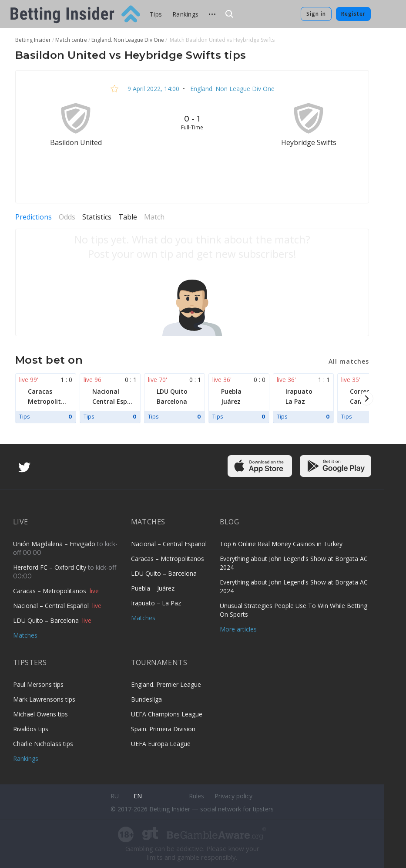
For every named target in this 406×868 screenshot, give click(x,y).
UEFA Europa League (161, 744)
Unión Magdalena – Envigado (55, 544)
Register (353, 14)
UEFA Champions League (167, 714)
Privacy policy (233, 796)
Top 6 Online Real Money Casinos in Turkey (281, 544)
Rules (196, 796)
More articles (238, 629)
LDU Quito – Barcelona (47, 620)
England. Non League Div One (232, 89)
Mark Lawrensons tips (44, 699)
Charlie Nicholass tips (43, 744)
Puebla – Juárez (153, 588)
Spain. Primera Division (163, 729)
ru (115, 796)
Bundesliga (146, 699)
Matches (25, 635)
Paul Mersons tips (38, 684)
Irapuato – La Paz (156, 603)
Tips (156, 14)
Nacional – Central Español (52, 606)
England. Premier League (166, 684)
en (138, 796)
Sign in (316, 14)
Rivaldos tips (31, 729)
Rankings (185, 14)
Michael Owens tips (40, 714)
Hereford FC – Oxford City (50, 567)
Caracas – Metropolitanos (50, 591)
